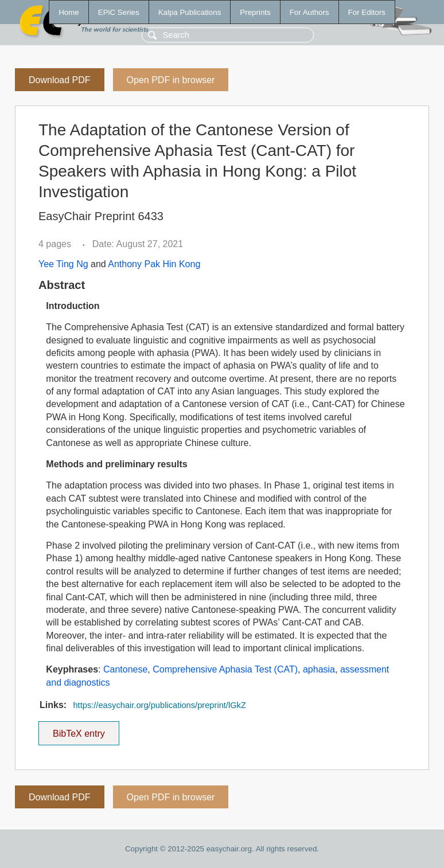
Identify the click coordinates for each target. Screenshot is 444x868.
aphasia (319, 669)
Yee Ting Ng (63, 264)
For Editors (367, 12)
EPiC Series (119, 12)
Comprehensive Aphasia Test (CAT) (225, 669)
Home (69, 12)
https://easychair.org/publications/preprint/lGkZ (159, 705)
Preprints (255, 12)
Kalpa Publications (190, 12)
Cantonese (125, 669)
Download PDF (60, 80)
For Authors (309, 12)
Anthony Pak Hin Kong (154, 264)
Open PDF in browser (171, 80)
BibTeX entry (79, 730)
